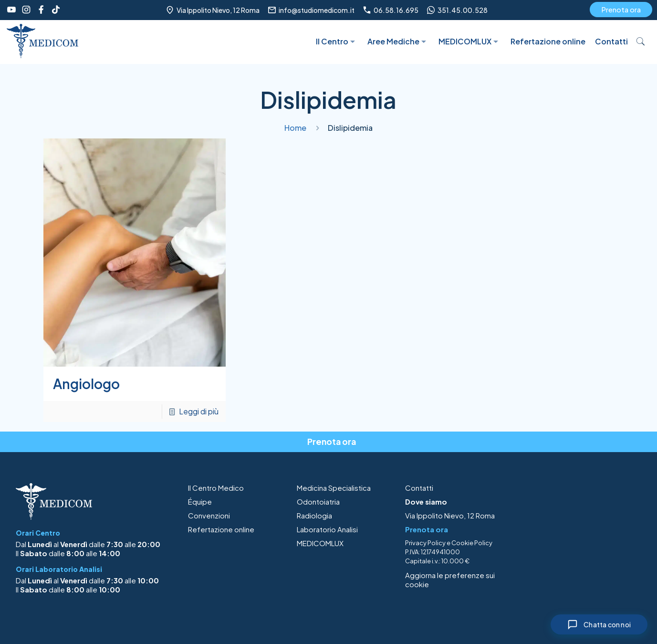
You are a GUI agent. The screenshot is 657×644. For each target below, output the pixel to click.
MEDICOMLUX (320, 543)
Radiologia (314, 515)
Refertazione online (221, 529)
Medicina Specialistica (334, 488)
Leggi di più (199, 411)
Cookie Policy (472, 543)
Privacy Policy (425, 543)
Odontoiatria (318, 501)
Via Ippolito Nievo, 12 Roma (450, 515)
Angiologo (86, 384)
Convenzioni (209, 515)
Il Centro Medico (216, 488)
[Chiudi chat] (599, 624)
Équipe (200, 501)
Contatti (419, 488)
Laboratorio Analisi (327, 529)
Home (295, 128)
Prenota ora (621, 9)
